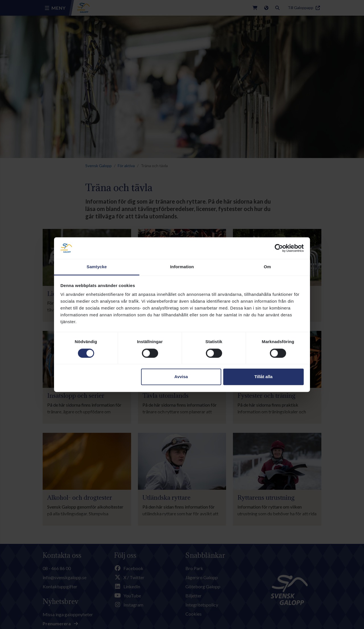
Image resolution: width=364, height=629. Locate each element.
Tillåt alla (263, 377)
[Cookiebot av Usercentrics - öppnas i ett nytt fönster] (279, 248)
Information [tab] (182, 267)
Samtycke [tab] (97, 267)
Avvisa (181, 377)
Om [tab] (267, 267)
